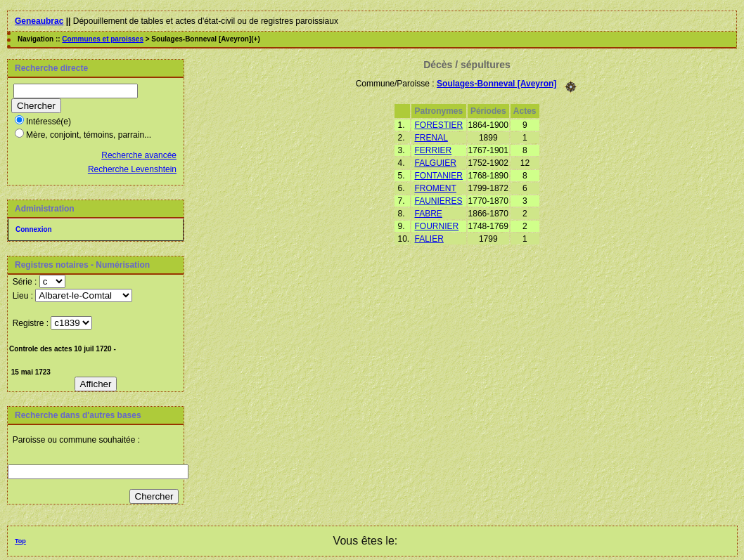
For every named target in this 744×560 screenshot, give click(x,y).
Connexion (34, 229)
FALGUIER (436, 163)
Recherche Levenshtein (132, 169)
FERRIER (434, 150)
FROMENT (436, 188)
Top (20, 541)
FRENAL (431, 138)
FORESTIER (439, 125)
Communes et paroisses (103, 39)
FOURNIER (437, 226)
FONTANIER (439, 176)
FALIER (429, 239)
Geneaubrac (39, 21)
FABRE (429, 214)
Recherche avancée (139, 155)
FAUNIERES (439, 201)
